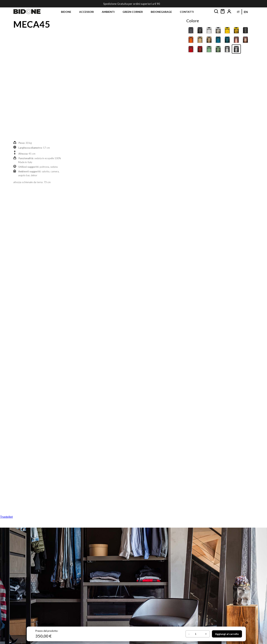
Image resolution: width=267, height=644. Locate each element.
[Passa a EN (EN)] (246, 12)
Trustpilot (6, 517)
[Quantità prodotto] (197, 634)
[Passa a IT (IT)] (238, 12)
